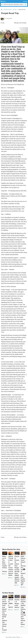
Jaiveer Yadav (19, 610)
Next (24, 569)
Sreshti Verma (7, 632)
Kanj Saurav (7, 574)
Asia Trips (15, 10)
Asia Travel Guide (7, 10)
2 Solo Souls (13, 610)
